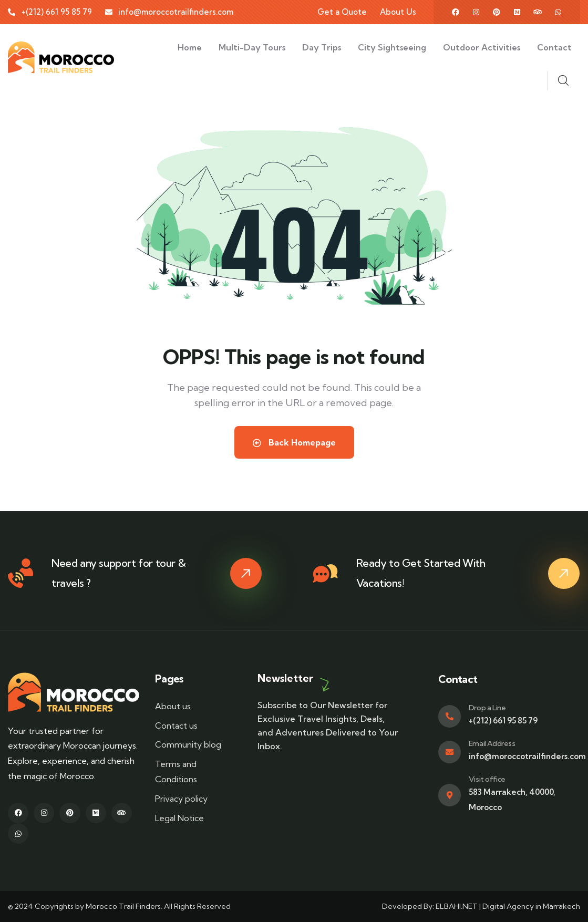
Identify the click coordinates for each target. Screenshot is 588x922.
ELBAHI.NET (457, 906)
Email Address (492, 743)
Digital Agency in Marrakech (531, 906)
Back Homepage (294, 442)
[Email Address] (450, 752)
